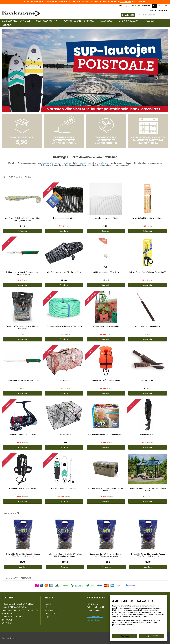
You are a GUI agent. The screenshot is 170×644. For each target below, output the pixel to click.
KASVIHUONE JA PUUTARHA (47, 21)
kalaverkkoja (80, 163)
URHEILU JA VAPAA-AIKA (129, 21)
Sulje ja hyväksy (152, 636)
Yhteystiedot (146, 6)
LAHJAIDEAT (7, 25)
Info (120, 6)
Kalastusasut (107, 21)
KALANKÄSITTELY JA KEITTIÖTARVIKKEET (79, 21)
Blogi (126, 6)
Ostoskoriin (23, 231)
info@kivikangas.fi (95, 617)
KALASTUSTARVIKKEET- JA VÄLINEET (16, 21)
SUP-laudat (125, 2)
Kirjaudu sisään (163, 10)
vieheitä (107, 163)
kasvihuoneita (48, 163)
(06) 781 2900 (93, 620)
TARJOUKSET (149, 21)
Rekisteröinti (152, 10)
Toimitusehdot (135, 6)
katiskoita (100, 163)
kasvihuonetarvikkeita (63, 163)
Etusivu (48, 604)
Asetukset (125, 636)
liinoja (88, 163)
